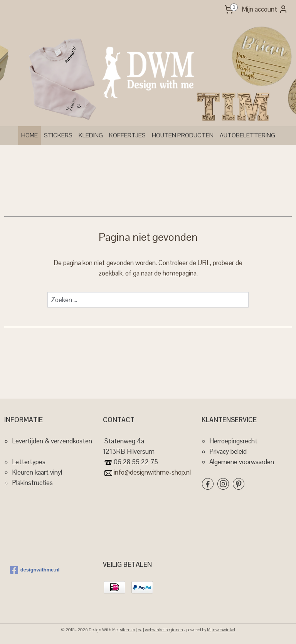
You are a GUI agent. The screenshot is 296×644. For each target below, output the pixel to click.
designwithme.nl (35, 570)
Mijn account (265, 9)
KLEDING (91, 135)
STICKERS (58, 135)
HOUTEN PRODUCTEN (183, 135)
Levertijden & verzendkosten (52, 441)
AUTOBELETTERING (247, 135)
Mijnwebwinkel (221, 630)
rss (140, 630)
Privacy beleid (228, 451)
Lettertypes (29, 462)
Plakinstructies (32, 483)
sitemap (128, 630)
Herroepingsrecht (233, 441)
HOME (29, 135)
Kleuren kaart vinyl (37, 472)
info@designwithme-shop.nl (151, 472)
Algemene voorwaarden (242, 462)
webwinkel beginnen (164, 630)
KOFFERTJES (127, 135)
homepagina (180, 274)
